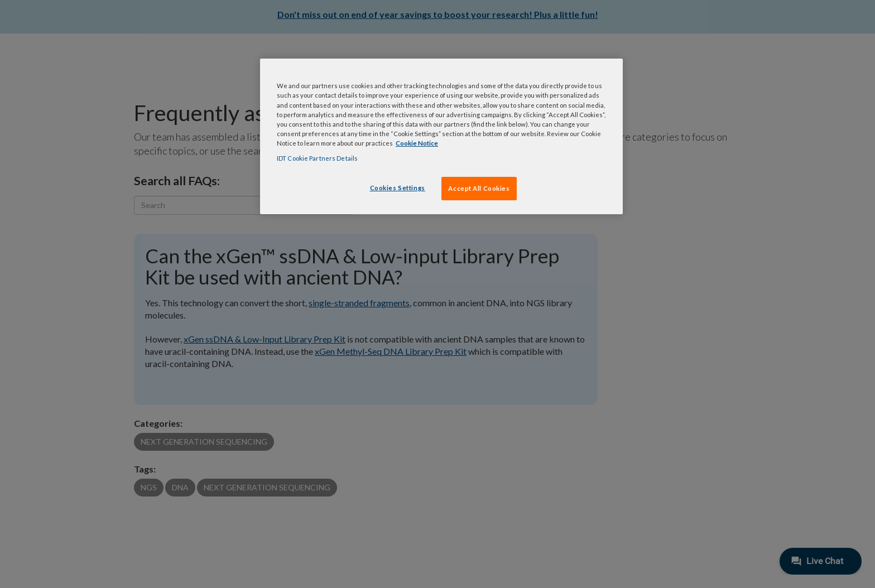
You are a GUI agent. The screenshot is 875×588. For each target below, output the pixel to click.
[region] (441, 136)
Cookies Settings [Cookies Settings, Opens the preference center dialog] (398, 188)
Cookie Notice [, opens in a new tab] (417, 143)
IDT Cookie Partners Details (317, 158)
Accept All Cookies (479, 188)
